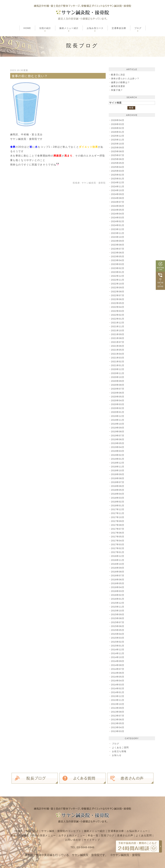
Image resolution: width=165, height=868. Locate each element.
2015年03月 (118, 638)
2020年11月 (118, 373)
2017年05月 (118, 537)
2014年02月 (118, 688)
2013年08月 (118, 712)
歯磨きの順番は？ (121, 82)
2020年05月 (118, 397)
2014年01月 (118, 692)
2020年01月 (118, 412)
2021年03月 (118, 358)
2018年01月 (118, 506)
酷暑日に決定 (118, 75)
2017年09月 (118, 521)
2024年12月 (118, 182)
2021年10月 (118, 330)
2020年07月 (118, 389)
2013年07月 (118, 716)
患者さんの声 (135, 835)
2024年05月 (118, 210)
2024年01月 (118, 225)
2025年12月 (118, 136)
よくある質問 (63, 839)
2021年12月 (118, 323)
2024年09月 (118, 194)
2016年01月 (118, 599)
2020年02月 (118, 408)
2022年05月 (118, 303)
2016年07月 (118, 576)
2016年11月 (118, 560)
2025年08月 (118, 151)
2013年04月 (118, 727)
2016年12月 (118, 556)
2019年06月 (118, 439)
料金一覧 (103, 835)
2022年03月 (118, 311)
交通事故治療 (119, 28)
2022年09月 (118, 288)
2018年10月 (118, 470)
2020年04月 (118, 400)
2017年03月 (118, 544)
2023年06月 (118, 253)
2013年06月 (118, 720)
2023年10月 (118, 237)
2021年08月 (118, 338)
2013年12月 (118, 696)
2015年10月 (118, 611)
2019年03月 (118, 451)
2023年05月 (118, 256)
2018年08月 (118, 478)
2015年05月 (118, 630)
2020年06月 (118, 393)
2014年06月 (118, 673)
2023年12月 (118, 229)
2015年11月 (118, 607)
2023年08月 (118, 245)
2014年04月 (118, 681)
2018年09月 (118, 474)
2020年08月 (118, 385)
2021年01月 (118, 365)
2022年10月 (118, 284)
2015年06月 (118, 626)
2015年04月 (118, 634)
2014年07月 (118, 669)
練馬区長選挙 (118, 86)
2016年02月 (118, 595)
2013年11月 (118, 700)
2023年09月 (118, 241)
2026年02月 (118, 128)
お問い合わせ (83, 839)
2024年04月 (118, 214)
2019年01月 (118, 459)
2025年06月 (118, 159)
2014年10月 (118, 657)
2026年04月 (118, 120)
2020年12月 (118, 369)
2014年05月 (118, 677)
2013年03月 (118, 731)
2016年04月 (118, 587)
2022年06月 (118, 299)
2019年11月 (118, 420)
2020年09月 (118, 381)
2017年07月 (118, 529)
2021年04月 (118, 354)
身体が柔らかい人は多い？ (125, 78)
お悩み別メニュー (138, 831)
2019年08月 (118, 432)
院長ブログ (118, 835)
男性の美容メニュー (53, 835)
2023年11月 (118, 233)
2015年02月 (118, 642)
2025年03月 (118, 171)
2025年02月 (118, 175)
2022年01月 (118, 319)
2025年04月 (118, 167)
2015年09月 (118, 614)
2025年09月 (118, 148)
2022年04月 (118, 307)
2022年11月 (118, 280)
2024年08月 (118, 198)
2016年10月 (118, 564)
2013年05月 (118, 723)
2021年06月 (118, 346)
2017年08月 (118, 525)
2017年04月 (118, 541)
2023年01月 (118, 272)
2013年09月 (118, 708)
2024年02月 (118, 221)
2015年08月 (118, 618)
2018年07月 (118, 482)
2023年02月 (118, 268)
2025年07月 (118, 155)
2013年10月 (118, 704)
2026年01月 (118, 132)
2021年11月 (118, 326)
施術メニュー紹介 (95, 831)
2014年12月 (118, 650)
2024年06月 (118, 206)
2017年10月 (118, 517)
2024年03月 (118, 218)
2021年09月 (118, 334)
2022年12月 (118, 276)
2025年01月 (118, 179)
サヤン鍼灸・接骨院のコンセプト (61, 831)
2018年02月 (118, 502)
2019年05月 (118, 443)
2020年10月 (118, 377)
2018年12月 (118, 463)
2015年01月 (118, 646)
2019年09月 (118, 428)
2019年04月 (118, 447)
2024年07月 (118, 202)
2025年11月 (118, 140)
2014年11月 (118, 653)
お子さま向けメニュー (81, 835)
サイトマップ (102, 839)
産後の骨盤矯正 (28, 835)
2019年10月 (118, 424)
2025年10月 (118, 144)
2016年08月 (118, 572)
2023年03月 (118, 264)
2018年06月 (118, 486)
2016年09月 (118, 568)
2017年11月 (118, 513)
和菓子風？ (117, 90)
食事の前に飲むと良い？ (30, 76)
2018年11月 (118, 467)
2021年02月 (118, 362)
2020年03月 (118, 404)
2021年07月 (118, 342)
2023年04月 (118, 260)
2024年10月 (118, 190)
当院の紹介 (31, 831)
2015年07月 (118, 622)
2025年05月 (118, 163)
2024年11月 (118, 186)
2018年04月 (118, 494)
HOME (27, 28)
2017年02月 (118, 548)
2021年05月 (118, 350)
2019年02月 (118, 455)
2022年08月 (118, 292)
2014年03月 (118, 685)
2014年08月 (118, 665)
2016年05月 (118, 583)
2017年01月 (118, 552)
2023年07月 (118, 249)
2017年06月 (118, 533)
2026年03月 (118, 124)
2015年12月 (118, 603)
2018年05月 (118, 490)
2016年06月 (118, 580)
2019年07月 (118, 436)
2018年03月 (118, 498)
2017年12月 (118, 509)
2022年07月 (118, 295)
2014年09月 (118, 661)
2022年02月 (118, 315)
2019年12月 (118, 416)
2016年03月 (118, 591)
